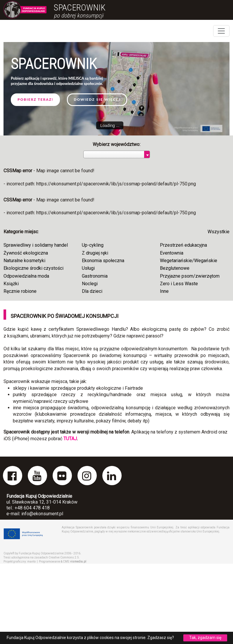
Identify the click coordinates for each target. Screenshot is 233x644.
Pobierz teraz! (35, 99)
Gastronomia (95, 276)
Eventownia (172, 253)
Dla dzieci (92, 291)
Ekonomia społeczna (103, 261)
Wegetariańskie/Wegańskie (189, 261)
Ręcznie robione (20, 291)
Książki (11, 284)
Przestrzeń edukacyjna (183, 245)
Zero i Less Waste (179, 284)
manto (31, 562)
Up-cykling (93, 245)
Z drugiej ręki (95, 253)
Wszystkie (219, 232)
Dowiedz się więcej (97, 99)
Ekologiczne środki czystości (33, 268)
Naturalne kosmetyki (24, 261)
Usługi (88, 268)
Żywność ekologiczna (26, 253)
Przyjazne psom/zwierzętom (190, 276)
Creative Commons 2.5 (64, 557)
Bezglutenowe (175, 268)
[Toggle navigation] (221, 31)
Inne (164, 291)
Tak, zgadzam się (205, 638)
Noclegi (90, 284)
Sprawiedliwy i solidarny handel (36, 245)
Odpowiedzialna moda (26, 276)
